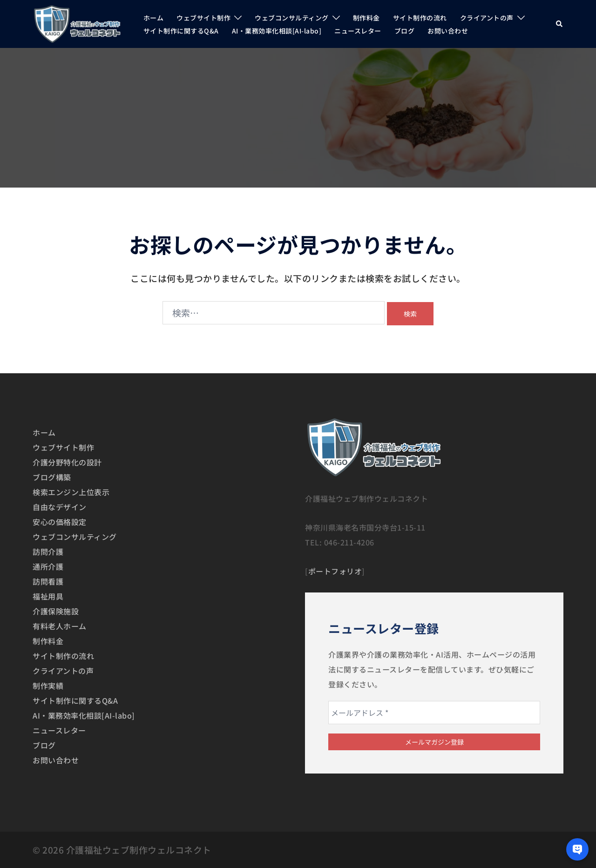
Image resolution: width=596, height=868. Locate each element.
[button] (560, 24)
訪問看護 (48, 581)
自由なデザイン (60, 507)
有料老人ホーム (60, 626)
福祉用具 (48, 596)
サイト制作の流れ (420, 18)
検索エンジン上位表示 (71, 492)
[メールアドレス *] (434, 713)
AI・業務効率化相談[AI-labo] (277, 31)
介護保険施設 (56, 611)
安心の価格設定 (60, 522)
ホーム (154, 18)
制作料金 (366, 18)
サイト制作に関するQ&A (181, 31)
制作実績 (48, 686)
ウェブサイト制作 (203, 18)
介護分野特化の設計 (67, 462)
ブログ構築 (52, 477)
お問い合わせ (448, 31)
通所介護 (48, 566)
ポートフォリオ (335, 571)
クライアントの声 (487, 18)
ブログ (405, 31)
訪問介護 (48, 552)
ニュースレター (358, 31)
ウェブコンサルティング (292, 18)
